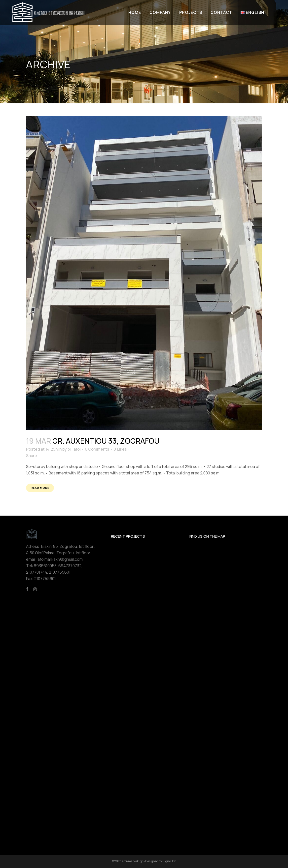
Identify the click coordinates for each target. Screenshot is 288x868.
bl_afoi (74, 449)
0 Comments (97, 449)
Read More (40, 488)
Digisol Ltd (169, 861)
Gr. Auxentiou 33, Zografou (106, 441)
